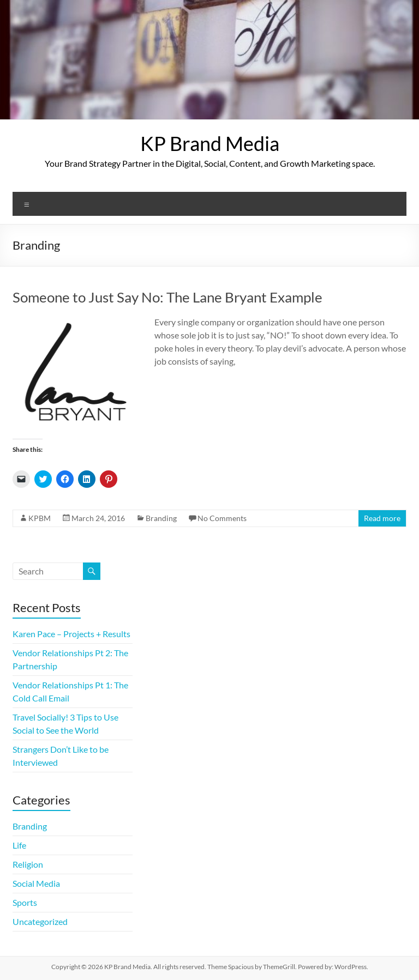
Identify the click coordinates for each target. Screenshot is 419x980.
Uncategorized (40, 921)
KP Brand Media (210, 143)
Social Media (36, 883)
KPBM (40, 518)
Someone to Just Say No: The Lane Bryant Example (167, 297)
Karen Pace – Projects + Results (71, 634)
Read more (382, 518)
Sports (25, 902)
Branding (161, 518)
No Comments (222, 518)
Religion (28, 864)
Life (19, 845)
